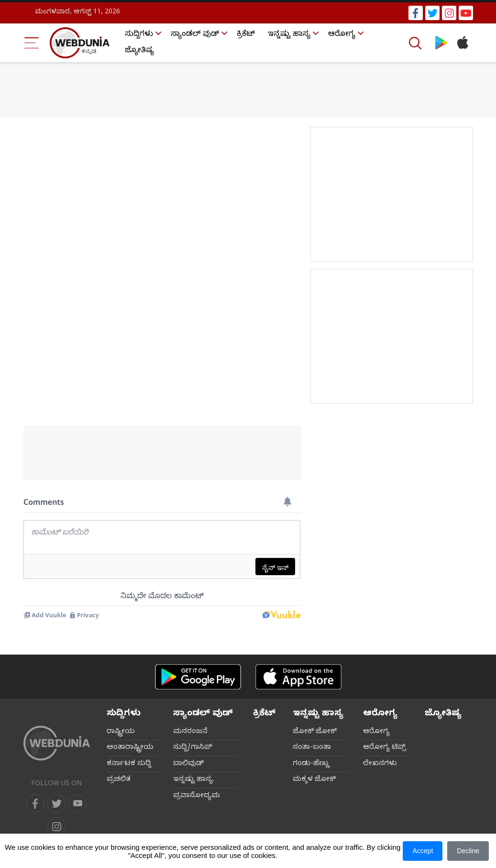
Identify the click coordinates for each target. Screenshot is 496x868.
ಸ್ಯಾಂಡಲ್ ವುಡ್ (195, 35)
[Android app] (198, 677)
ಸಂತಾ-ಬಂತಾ (312, 748)
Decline (468, 851)
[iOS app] (298, 677)
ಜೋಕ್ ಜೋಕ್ (315, 732)
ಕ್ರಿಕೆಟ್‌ (246, 35)
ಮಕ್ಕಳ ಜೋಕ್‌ (314, 780)
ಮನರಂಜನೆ (190, 732)
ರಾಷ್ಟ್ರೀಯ (121, 732)
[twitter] (56, 803)
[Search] (416, 43)
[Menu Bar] (32, 43)
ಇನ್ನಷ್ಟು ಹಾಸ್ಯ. (194, 780)
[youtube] (77, 803)
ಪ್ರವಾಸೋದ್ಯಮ (197, 796)
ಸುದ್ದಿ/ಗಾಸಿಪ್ (193, 748)
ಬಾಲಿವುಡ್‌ (188, 764)
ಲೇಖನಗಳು (380, 764)
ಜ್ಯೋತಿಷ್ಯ (139, 51)
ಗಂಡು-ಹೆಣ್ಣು (311, 764)
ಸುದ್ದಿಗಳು (139, 35)
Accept (423, 851)
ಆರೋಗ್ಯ (342, 35)
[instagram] (56, 826)
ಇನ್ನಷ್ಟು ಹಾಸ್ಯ (289, 35)
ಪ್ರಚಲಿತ (119, 780)
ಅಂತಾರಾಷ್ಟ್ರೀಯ (130, 748)
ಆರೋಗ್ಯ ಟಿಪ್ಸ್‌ (385, 748)
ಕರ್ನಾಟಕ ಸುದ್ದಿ (129, 764)
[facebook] (35, 803)
